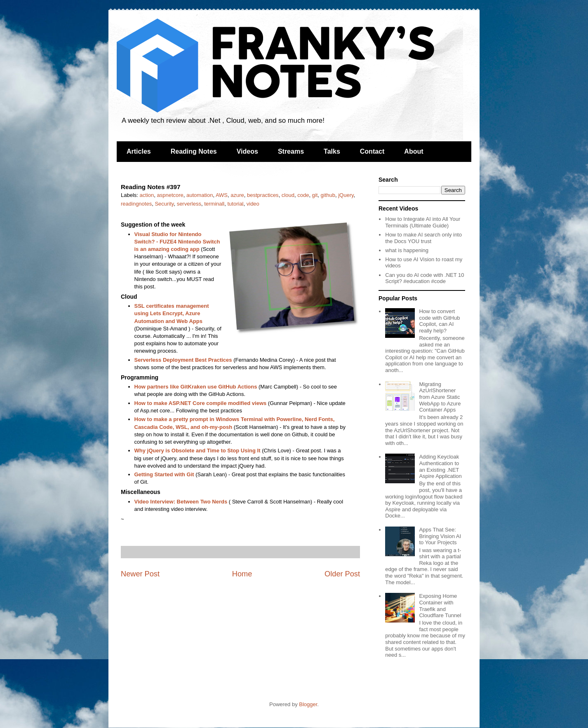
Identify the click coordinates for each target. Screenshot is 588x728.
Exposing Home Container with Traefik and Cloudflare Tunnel (440, 606)
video (253, 204)
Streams (291, 151)
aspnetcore (170, 195)
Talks (332, 151)
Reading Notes (194, 151)
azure (237, 195)
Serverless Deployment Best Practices (183, 360)
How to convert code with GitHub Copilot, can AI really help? (439, 321)
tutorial (235, 204)
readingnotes (136, 204)
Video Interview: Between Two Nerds (181, 502)
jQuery (346, 195)
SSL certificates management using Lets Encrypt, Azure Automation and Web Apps (172, 313)
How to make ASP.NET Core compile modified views (201, 403)
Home (242, 574)
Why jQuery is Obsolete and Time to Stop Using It (198, 451)
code (303, 195)
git (315, 195)
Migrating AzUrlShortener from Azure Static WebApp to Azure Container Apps (440, 397)
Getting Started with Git (164, 474)
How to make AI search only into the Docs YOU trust (423, 238)
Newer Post (140, 574)
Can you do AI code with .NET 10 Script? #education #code (425, 278)
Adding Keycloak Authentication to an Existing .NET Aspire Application (440, 466)
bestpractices (263, 195)
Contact (372, 151)
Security (164, 204)
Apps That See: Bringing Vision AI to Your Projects (440, 536)
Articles (139, 151)
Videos (247, 151)
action (147, 195)
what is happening (407, 250)
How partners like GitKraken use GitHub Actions (196, 387)
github (328, 195)
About (414, 151)
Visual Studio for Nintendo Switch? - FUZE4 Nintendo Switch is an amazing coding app (177, 242)
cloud (288, 195)
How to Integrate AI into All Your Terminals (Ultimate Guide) (423, 222)
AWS (222, 195)
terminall (214, 204)
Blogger (308, 704)
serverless (189, 204)
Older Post (342, 574)
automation (200, 195)
